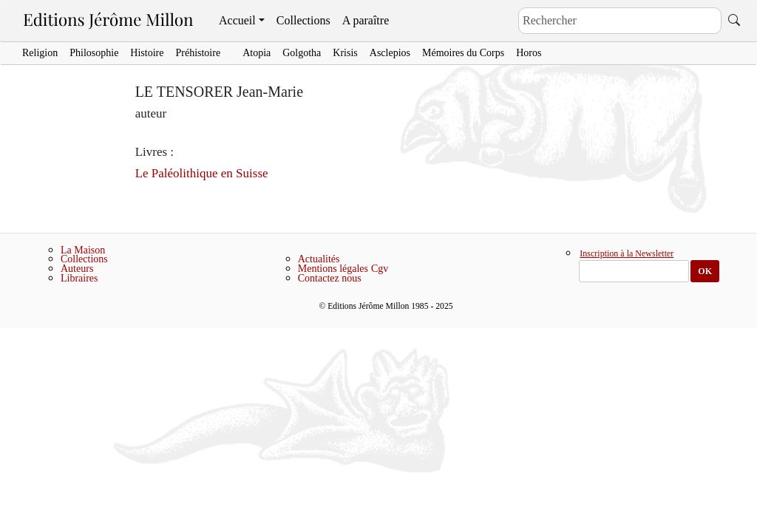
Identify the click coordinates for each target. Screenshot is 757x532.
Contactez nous (330, 278)
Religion (40, 53)
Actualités (319, 259)
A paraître (366, 20)
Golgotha (302, 53)
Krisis (345, 53)
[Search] (620, 21)
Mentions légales (333, 269)
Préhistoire (198, 53)
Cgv (380, 269)
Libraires (79, 278)
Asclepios (390, 53)
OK (705, 271)
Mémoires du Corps (463, 53)
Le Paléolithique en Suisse (202, 173)
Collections (303, 20)
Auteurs (77, 269)
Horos (529, 53)
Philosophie (94, 53)
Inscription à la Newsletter (627, 254)
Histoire (147, 53)
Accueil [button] (237, 20)
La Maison (83, 250)
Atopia (257, 53)
